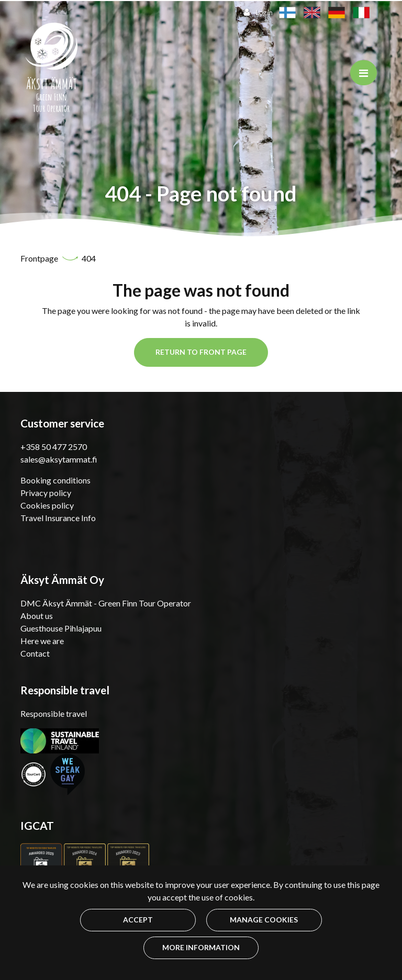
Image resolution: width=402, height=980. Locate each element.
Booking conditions (55, 480)
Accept (138, 920)
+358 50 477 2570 (54, 447)
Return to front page (201, 352)
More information (201, 947)
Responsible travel (54, 713)
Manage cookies (264, 920)
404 (89, 258)
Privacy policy (46, 493)
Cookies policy (47, 505)
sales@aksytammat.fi (59, 459)
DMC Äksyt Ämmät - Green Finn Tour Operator (106, 603)
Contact (35, 653)
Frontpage (40, 258)
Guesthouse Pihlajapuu (61, 628)
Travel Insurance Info (58, 518)
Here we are (42, 641)
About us (37, 616)
